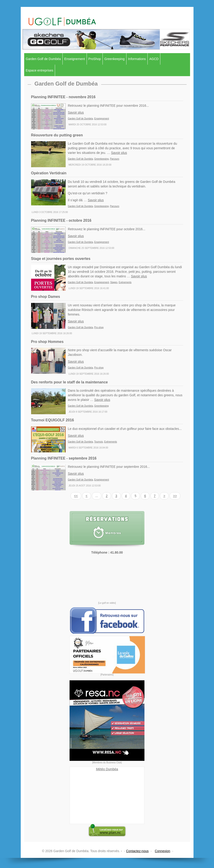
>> (175, 496)
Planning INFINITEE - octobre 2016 (61, 220)
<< (76, 496)
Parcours (114, 159)
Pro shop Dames (46, 297)
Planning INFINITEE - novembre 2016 (63, 97)
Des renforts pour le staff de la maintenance (69, 382)
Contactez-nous (137, 851)
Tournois (99, 442)
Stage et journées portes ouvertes (61, 259)
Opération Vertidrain (49, 173)
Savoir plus (76, 112)
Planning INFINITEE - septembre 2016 (64, 458)
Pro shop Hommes (47, 342)
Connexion (163, 851)
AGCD (154, 59)
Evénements (125, 282)
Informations (137, 59)
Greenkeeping (114, 59)
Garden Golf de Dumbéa (43, 59)
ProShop (95, 59)
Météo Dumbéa (107, 769)
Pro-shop (99, 327)
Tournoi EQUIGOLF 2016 (53, 420)
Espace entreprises (40, 70)
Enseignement (75, 59)
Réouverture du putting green (57, 135)
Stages (114, 282)
